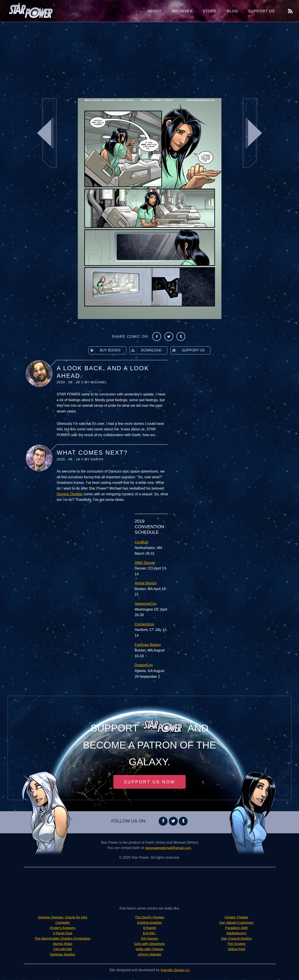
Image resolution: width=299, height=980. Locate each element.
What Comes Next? (92, 453)
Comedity (63, 923)
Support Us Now (150, 782)
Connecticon (144, 624)
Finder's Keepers (63, 928)
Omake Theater (236, 918)
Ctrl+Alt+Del (63, 949)
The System (236, 944)
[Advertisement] (150, 57)
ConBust (141, 542)
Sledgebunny (236, 933)
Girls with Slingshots (149, 944)
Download (146, 350)
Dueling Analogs (150, 923)
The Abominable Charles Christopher (63, 939)
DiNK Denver (145, 563)
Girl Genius (149, 939)
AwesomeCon (146, 604)
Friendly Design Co (175, 970)
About (154, 11)
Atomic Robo (63, 944)
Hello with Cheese (149, 949)
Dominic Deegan (70, 494)
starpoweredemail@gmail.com (168, 848)
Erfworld (149, 928)
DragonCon (144, 665)
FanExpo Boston (148, 645)
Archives (182, 11)
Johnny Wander (149, 955)
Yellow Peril (236, 949)
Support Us (261, 11)
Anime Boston (146, 583)
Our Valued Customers (236, 923)
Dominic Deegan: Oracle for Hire (63, 918)
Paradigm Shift (236, 928)
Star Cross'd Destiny (236, 939)
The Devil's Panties (149, 918)
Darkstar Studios (63, 955)
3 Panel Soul (63, 933)
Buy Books (105, 350)
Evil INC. (149, 933)
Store (210, 11)
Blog (232, 11)
